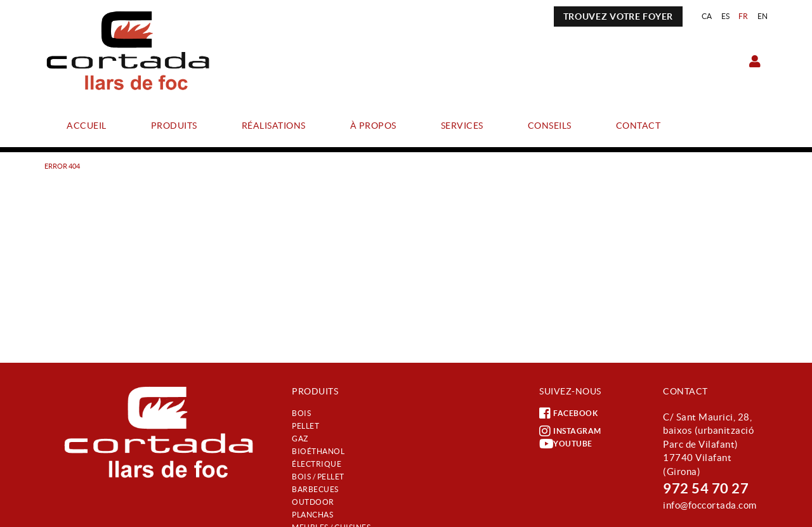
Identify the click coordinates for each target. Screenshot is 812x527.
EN (763, 16)
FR (743, 16)
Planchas (312, 515)
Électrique (317, 464)
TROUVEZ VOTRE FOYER (618, 16)
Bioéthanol (318, 451)
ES (726, 16)
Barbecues (315, 489)
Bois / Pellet (318, 477)
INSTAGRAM (570, 431)
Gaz (300, 439)
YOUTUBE (566, 444)
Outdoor (313, 502)
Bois (301, 413)
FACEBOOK (568, 413)
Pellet (305, 426)
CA (707, 16)
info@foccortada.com (710, 505)
